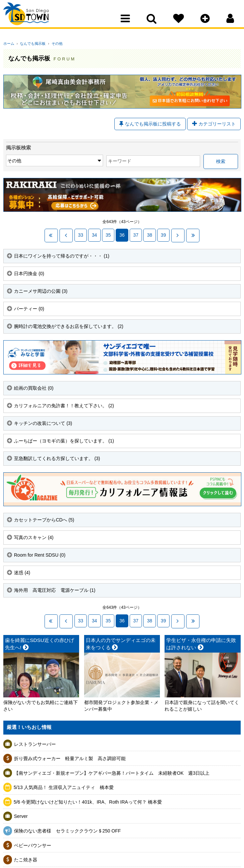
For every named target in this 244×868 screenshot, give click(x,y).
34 (94, 235)
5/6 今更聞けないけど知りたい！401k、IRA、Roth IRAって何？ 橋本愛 (88, 801)
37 (136, 235)
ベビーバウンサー (33, 844)
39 (164, 235)
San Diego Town (32, 18)
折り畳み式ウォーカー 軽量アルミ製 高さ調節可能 (70, 757)
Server (21, 815)
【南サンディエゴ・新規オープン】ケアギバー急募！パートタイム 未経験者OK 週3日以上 (112, 772)
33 (81, 235)
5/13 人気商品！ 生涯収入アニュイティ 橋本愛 (64, 786)
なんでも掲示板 (30, 43)
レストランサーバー (35, 743)
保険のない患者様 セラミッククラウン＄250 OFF (67, 829)
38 (150, 235)
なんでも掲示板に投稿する (150, 124)
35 (108, 235)
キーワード (80, 162)
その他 (52, 43)
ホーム (9, 43)
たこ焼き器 (26, 859)
